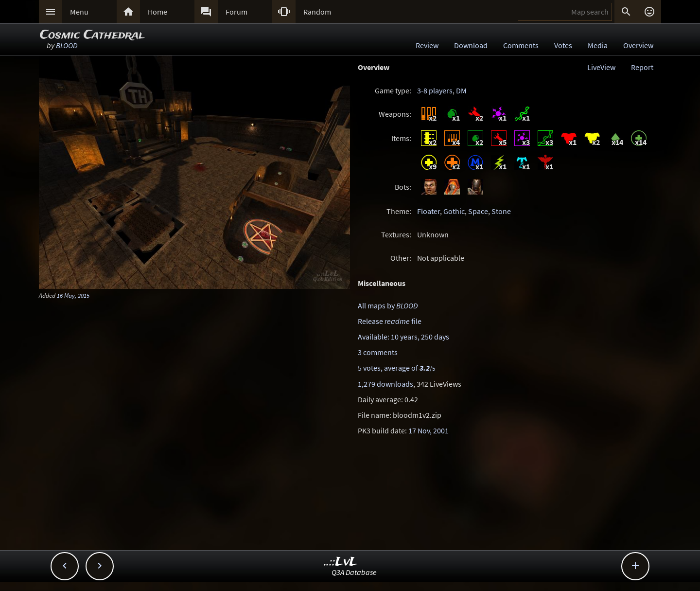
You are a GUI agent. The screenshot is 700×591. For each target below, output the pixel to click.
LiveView (601, 67)
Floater (429, 211)
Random (317, 12)
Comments (521, 45)
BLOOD (67, 45)
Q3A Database (354, 572)
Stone (501, 211)
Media (598, 45)
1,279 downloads (385, 384)
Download (471, 45)
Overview (638, 45)
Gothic (454, 211)
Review (427, 45)
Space (478, 211)
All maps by (388, 305)
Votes (563, 45)
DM (461, 90)
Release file (390, 321)
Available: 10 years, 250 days (403, 337)
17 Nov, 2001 (429, 430)
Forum (236, 12)
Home (157, 12)
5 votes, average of (396, 368)
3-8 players (435, 90)
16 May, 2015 (73, 295)
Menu (79, 12)
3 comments (378, 352)
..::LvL (341, 562)
